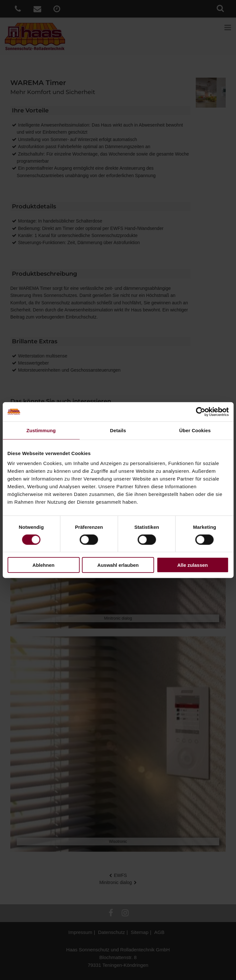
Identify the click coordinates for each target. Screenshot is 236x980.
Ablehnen (43, 565)
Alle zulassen (192, 565)
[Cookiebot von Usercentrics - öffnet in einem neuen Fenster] (200, 412)
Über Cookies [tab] (195, 430)
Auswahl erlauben (118, 565)
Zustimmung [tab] (41, 430)
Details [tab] (118, 430)
